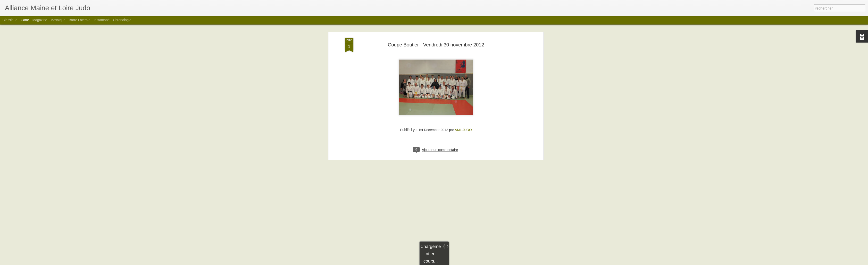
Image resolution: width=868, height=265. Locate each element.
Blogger (451, 262)
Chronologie (122, 20)
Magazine (40, 20)
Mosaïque (58, 20)
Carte (25, 20)
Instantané (102, 20)
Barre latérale (79, 20)
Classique (10, 20)
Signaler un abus (468, 262)
